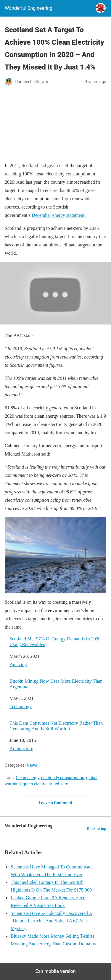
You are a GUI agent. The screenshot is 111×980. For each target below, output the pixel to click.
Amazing (18, 665)
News (32, 765)
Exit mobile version (55, 971)
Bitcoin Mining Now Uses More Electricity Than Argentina (56, 684)
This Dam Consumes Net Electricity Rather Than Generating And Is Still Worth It (56, 726)
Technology (21, 707)
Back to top (97, 829)
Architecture (21, 749)
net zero (61, 784)
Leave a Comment (55, 803)
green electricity (37, 784)
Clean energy (28, 778)
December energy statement (58, 215)
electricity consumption (63, 778)
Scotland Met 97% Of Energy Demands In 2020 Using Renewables (55, 642)
